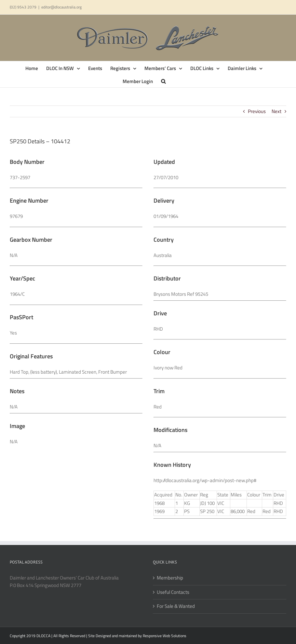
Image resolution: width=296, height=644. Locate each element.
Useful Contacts (173, 592)
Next (276, 111)
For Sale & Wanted (176, 606)
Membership (170, 578)
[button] (163, 81)
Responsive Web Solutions (165, 636)
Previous (257, 111)
